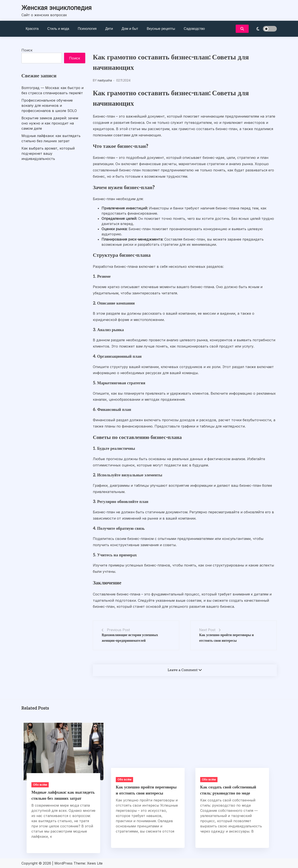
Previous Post (118, 630)
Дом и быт (130, 29)
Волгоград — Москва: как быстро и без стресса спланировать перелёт (52, 90)
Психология (87, 29)
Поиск (27, 50)
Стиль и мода (58, 29)
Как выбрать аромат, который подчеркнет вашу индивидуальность (48, 153)
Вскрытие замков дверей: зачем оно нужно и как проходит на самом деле (50, 123)
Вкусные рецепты (161, 29)
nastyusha (105, 80)
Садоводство (194, 29)
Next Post (207, 630)
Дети (109, 29)
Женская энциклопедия (56, 8)
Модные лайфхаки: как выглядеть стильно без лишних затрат (51, 138)
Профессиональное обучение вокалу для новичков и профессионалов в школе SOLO (49, 105)
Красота (32, 29)
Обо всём (40, 785)
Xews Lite (95, 863)
